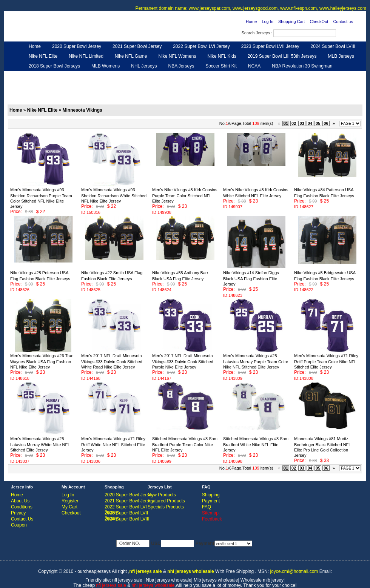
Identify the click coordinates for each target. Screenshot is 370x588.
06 (326, 123)
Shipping (211, 495)
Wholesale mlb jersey (262, 580)
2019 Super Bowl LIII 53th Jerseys (282, 56)
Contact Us (22, 519)
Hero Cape (92, 76)
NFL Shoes (210, 76)
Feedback (295, 76)
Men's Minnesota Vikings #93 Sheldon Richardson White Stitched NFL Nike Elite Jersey (114, 195)
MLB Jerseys (341, 56)
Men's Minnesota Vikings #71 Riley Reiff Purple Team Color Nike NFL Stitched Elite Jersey (326, 361)
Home (251, 21)
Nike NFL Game (131, 56)
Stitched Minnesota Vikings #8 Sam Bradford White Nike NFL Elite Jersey (256, 444)
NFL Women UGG (169, 76)
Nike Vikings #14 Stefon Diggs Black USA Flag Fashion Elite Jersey (251, 278)
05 (318, 123)
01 (286, 123)
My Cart (69, 507)
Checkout (71, 513)
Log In (267, 21)
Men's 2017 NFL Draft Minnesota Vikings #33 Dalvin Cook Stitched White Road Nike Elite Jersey (112, 361)
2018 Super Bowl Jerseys (54, 66)
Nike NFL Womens (177, 56)
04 (310, 123)
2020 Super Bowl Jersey (77, 46)
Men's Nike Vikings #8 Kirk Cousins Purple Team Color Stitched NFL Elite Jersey (185, 195)
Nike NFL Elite (43, 56)
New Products (162, 495)
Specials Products (166, 507)
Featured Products (166, 501)
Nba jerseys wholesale (169, 580)
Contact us (343, 21)
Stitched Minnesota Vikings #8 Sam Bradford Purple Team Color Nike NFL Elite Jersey (185, 444)
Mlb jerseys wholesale (216, 580)
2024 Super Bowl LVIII (333, 46)
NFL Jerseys (127, 76)
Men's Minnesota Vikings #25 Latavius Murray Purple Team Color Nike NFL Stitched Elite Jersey (256, 361)
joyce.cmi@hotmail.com (294, 571)
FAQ (207, 507)
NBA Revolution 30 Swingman (302, 66)
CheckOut (319, 21)
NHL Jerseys (144, 66)
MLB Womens (106, 66)
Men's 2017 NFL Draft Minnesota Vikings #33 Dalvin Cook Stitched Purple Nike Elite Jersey (183, 361)
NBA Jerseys (181, 66)
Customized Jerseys (49, 76)
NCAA (254, 66)
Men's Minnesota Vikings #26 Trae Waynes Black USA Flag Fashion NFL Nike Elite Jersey (42, 361)
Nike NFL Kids (222, 56)
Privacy (18, 513)
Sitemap (210, 513)
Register (70, 501)
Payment (211, 501)
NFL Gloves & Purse (253, 76)
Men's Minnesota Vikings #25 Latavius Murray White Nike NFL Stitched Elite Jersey (40, 444)
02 (294, 123)
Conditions (22, 507)
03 (302, 123)
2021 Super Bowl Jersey (137, 46)
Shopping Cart (291, 21)
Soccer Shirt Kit (221, 66)
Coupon (19, 525)
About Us (20, 501)
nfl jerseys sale (127, 580)
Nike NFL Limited (86, 56)
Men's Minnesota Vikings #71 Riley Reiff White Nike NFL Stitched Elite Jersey (113, 444)
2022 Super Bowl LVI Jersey (201, 46)
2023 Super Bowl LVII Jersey (270, 46)
